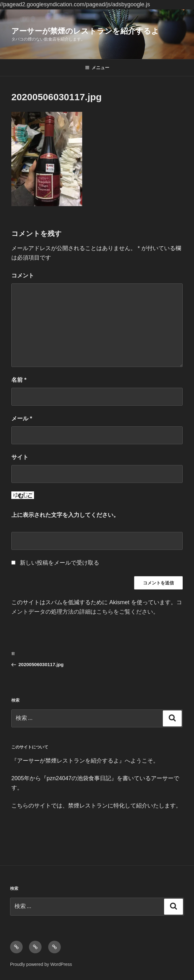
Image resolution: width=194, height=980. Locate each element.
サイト (20, 457)
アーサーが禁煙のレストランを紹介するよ (85, 31)
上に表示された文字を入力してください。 (65, 515)
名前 (19, 380)
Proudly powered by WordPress (41, 964)
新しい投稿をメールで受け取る (60, 563)
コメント (23, 276)
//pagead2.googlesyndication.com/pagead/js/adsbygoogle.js (75, 4)
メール (22, 419)
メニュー (97, 68)
